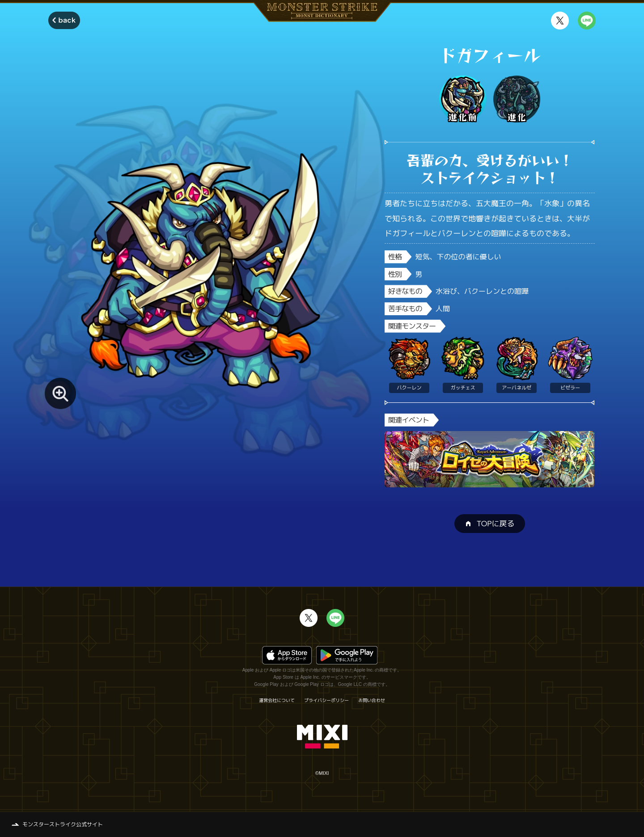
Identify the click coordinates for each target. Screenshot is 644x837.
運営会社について (277, 700)
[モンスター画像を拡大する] (60, 393)
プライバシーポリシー (326, 700)
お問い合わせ (372, 700)
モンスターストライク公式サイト (63, 824)
